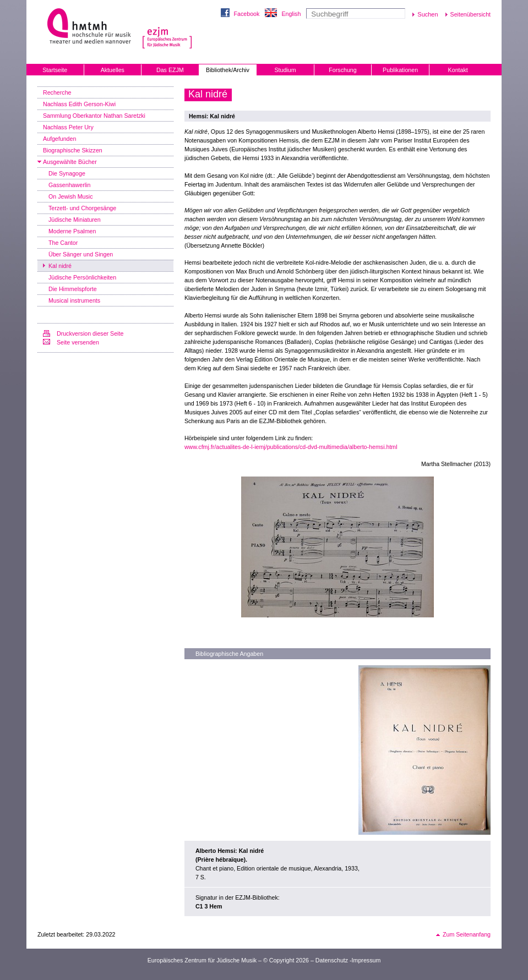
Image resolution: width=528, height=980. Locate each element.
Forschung (342, 70)
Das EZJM (170, 70)
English (291, 14)
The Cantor (63, 243)
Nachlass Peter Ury (68, 127)
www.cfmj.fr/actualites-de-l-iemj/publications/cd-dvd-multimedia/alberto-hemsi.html (291, 447)
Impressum (366, 960)
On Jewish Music (71, 196)
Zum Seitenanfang (467, 934)
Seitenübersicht (470, 14)
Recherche (57, 92)
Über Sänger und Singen (81, 254)
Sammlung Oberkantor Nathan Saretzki (94, 116)
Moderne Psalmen (72, 231)
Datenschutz (332, 960)
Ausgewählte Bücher (70, 162)
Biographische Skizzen (73, 150)
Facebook (247, 14)
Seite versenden (78, 342)
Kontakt (458, 70)
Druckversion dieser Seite (90, 333)
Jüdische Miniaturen (75, 220)
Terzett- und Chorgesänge (82, 208)
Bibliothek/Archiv (228, 70)
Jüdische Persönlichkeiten (82, 277)
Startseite (55, 70)
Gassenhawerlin (69, 185)
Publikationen (400, 70)
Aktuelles (113, 70)
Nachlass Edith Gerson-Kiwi (79, 104)
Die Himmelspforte (73, 289)
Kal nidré (60, 266)
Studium (285, 70)
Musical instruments (74, 300)
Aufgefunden (59, 139)
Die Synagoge (67, 173)
